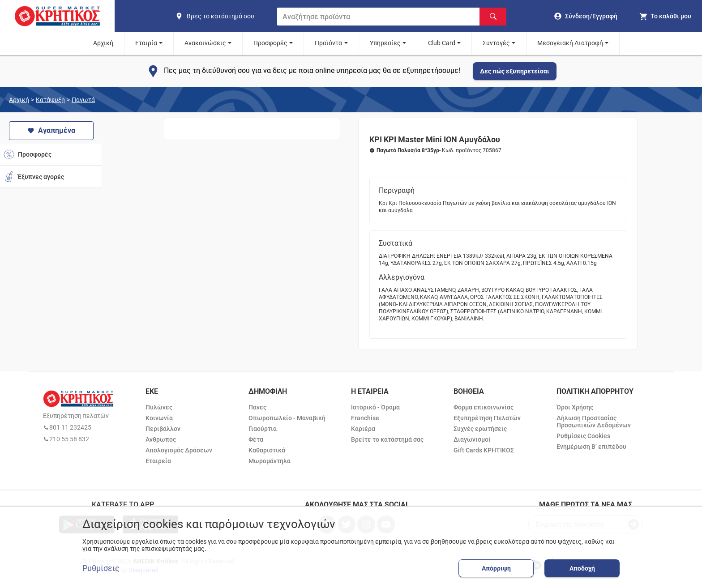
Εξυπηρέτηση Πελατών (487, 418)
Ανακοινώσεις (205, 43)
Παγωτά (83, 100)
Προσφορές (270, 43)
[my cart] (665, 16)
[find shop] (223, 16)
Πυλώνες (159, 407)
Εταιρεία (158, 461)
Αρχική (103, 43)
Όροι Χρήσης (575, 407)
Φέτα (256, 439)
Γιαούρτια (263, 429)
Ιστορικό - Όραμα (375, 407)
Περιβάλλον (163, 429)
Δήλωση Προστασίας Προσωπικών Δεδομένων (594, 422)
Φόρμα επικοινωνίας (484, 407)
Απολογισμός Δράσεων (179, 450)
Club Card (442, 43)
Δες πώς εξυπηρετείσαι (515, 71)
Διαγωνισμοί (472, 439)
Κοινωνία (159, 418)
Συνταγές (496, 43)
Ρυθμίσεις (101, 568)
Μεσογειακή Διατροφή (570, 43)
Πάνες (257, 407)
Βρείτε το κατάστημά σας (387, 439)
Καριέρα (363, 429)
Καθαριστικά (267, 450)
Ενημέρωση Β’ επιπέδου (591, 447)
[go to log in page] (586, 16)
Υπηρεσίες (385, 43)
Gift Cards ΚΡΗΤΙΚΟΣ (484, 450)
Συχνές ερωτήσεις (480, 429)
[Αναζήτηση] (493, 17)
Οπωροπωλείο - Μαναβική (287, 418)
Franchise (365, 418)
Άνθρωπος (161, 439)
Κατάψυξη (50, 100)
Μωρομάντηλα (270, 461)
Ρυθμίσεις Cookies (583, 436)
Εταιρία (146, 43)
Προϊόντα (328, 43)
